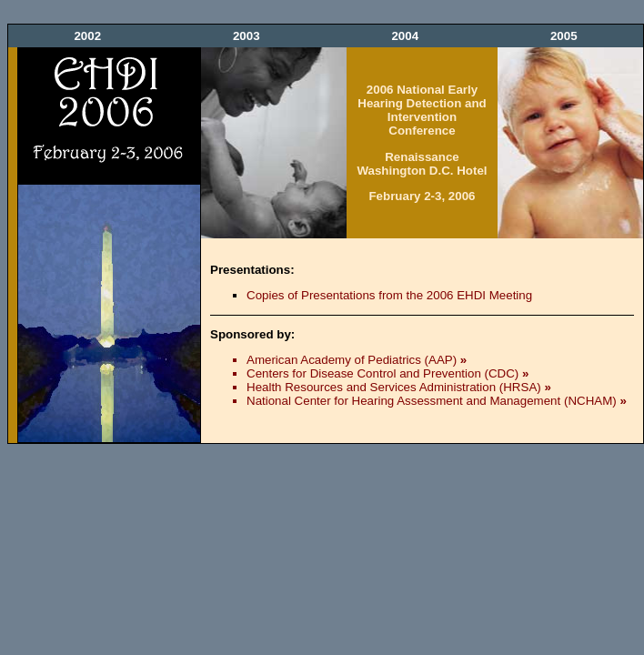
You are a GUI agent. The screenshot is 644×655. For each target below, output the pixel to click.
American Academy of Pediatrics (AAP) (357, 360)
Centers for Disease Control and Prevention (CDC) (387, 373)
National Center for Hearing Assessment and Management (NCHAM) (437, 401)
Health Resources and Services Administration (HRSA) (399, 387)
